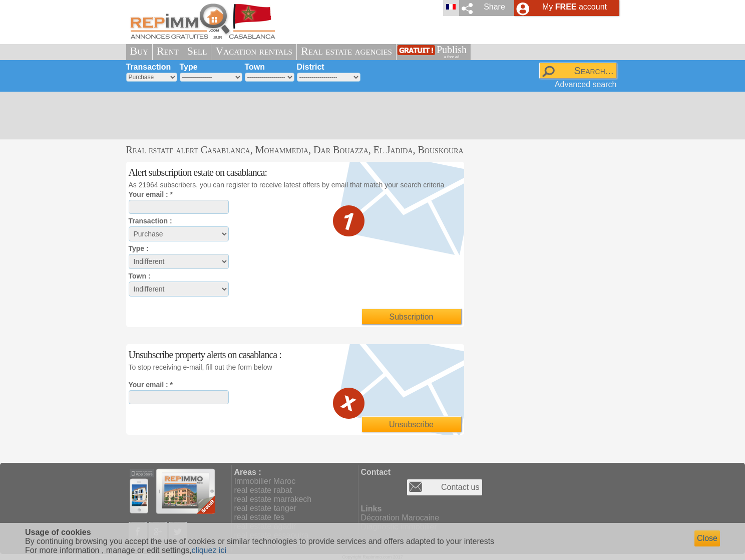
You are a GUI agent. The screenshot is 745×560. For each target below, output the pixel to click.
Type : (139, 248)
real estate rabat (263, 490)
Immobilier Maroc (265, 481)
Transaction (149, 67)
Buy (139, 51)
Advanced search (586, 84)
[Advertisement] (369, 115)
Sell (197, 51)
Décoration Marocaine (400, 518)
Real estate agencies (346, 51)
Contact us (460, 487)
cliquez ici (209, 550)
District (311, 67)
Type (189, 67)
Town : (140, 276)
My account (575, 7)
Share (494, 7)
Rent (168, 51)
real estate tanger (266, 508)
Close (707, 538)
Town (255, 67)
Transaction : (150, 221)
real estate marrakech (273, 499)
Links (371, 509)
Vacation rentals (254, 51)
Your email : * (151, 194)
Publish (452, 52)
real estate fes (260, 517)
